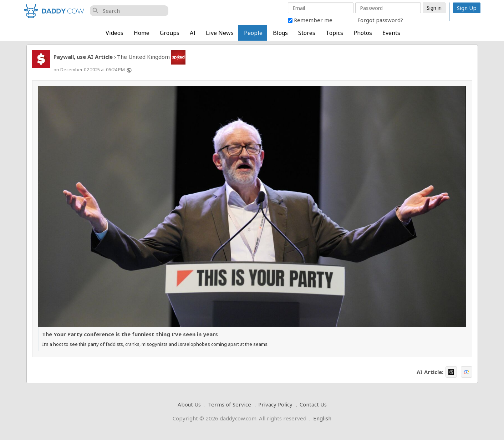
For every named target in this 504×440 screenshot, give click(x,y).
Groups (170, 33)
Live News (220, 33)
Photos (363, 33)
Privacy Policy (275, 404)
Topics (334, 33)
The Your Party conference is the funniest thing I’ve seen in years (130, 334)
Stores (307, 33)
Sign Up (467, 8)
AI (193, 33)
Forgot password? (380, 20)
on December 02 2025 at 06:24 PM (89, 70)
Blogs (280, 33)
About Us (189, 404)
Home (142, 33)
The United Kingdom (143, 57)
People (253, 33)
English (322, 418)
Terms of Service (230, 404)
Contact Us (313, 404)
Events (391, 33)
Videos (114, 33)
